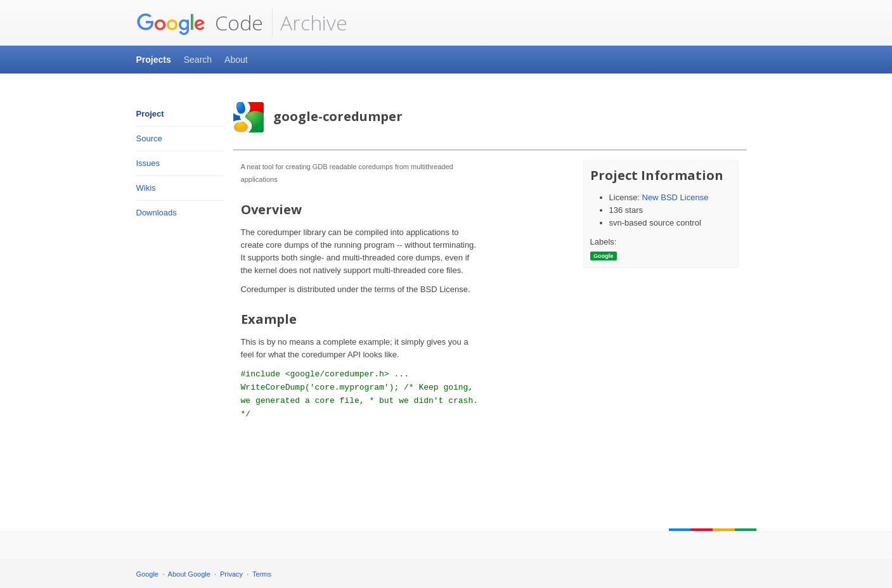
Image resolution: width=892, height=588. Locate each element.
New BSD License (675, 197)
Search (198, 60)
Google (147, 574)
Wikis (146, 188)
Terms (262, 574)
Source (149, 138)
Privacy (231, 574)
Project (150, 114)
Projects (154, 60)
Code (200, 23)
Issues (148, 163)
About (236, 60)
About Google (189, 574)
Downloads (157, 213)
